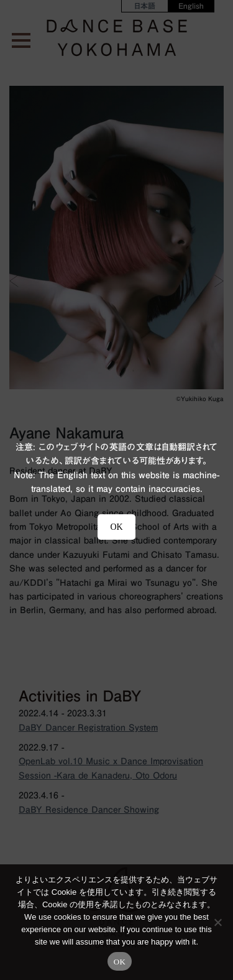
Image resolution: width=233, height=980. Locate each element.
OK (120, 962)
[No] (217, 922)
